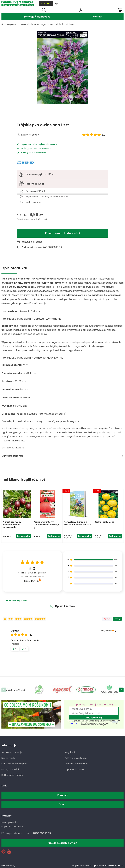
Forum (62, 804)
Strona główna (9, 24)
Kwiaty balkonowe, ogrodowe (37, 24)
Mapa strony (8, 865)
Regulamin (70, 752)
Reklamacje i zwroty (12, 775)
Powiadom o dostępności (63, 233)
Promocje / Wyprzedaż (37, 17)
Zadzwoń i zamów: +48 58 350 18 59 (42, 247)
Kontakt (97, 17)
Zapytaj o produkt (32, 242)
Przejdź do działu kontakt (62, 843)
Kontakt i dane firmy (76, 764)
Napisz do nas (14, 833)
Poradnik (63, 795)
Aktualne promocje (12, 752)
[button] (7, 601)
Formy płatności (10, 769)
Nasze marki (8, 758)
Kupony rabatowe (74, 769)
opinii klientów (32, 573)
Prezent (30, 184)
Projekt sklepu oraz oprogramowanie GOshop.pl (98, 865)
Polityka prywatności (76, 758)
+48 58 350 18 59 (41, 833)
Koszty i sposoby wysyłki (14, 764)
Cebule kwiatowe (66, 24)
